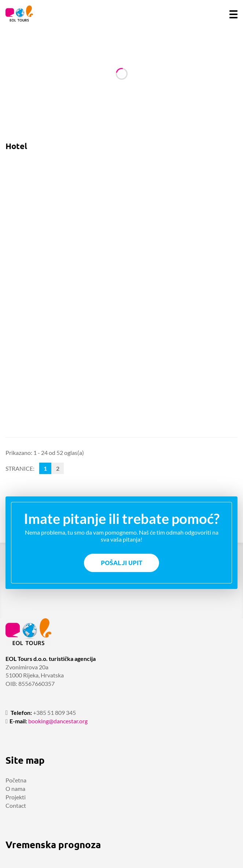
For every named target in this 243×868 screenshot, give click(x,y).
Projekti (16, 797)
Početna (16, 780)
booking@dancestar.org (58, 721)
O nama (15, 789)
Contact (16, 805)
